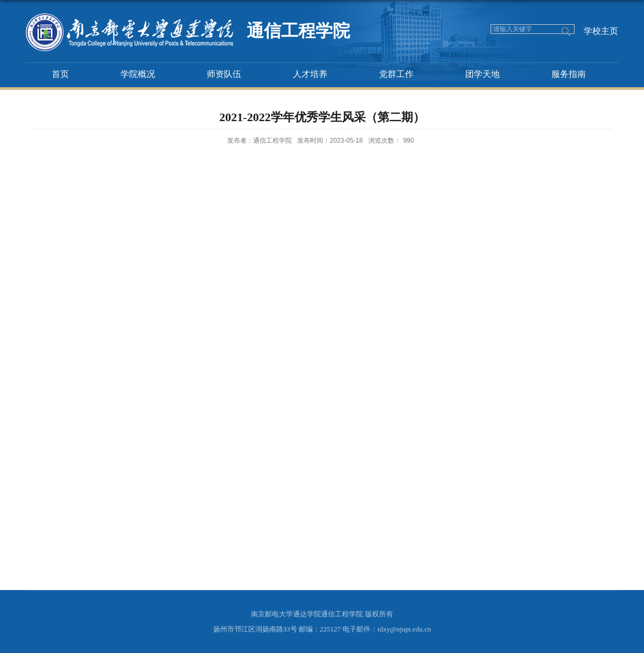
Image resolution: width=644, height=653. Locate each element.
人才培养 (310, 74)
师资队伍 (224, 74)
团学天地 (482, 74)
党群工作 (396, 74)
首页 (60, 74)
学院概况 (138, 74)
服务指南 (569, 74)
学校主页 (601, 31)
